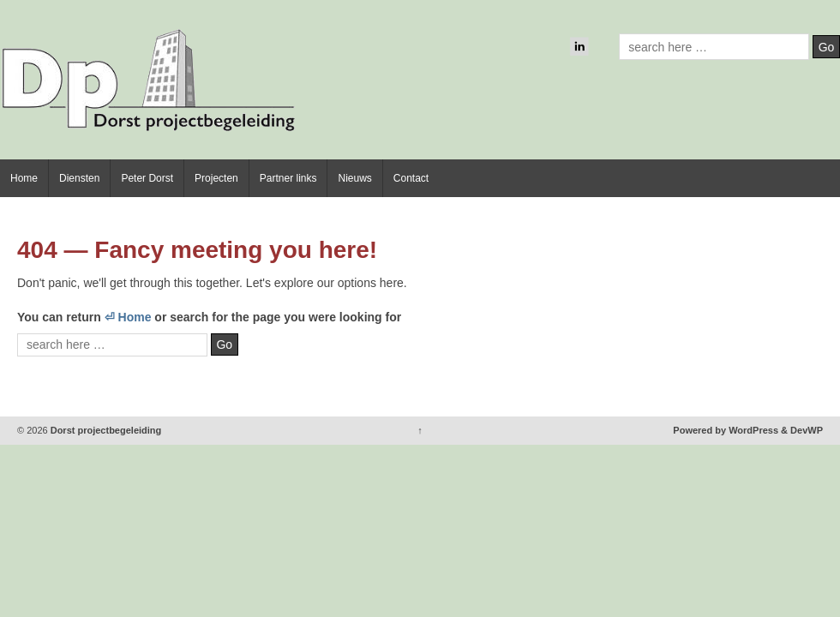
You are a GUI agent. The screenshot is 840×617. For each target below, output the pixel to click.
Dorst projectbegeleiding (105, 430)
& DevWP (802, 430)
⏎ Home (128, 317)
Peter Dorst (147, 178)
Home (24, 178)
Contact (411, 178)
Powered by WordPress (726, 430)
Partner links (288, 178)
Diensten (79, 178)
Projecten (216, 178)
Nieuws (354, 178)
